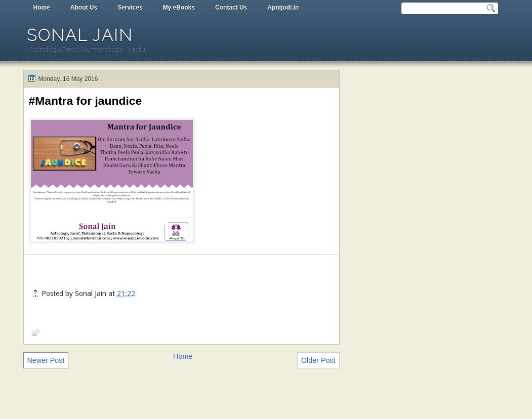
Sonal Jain (80, 35)
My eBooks (179, 8)
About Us (84, 8)
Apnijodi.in (283, 8)
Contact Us (231, 8)
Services (130, 8)
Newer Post (46, 360)
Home (42, 8)
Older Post (318, 360)
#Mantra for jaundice (86, 101)
